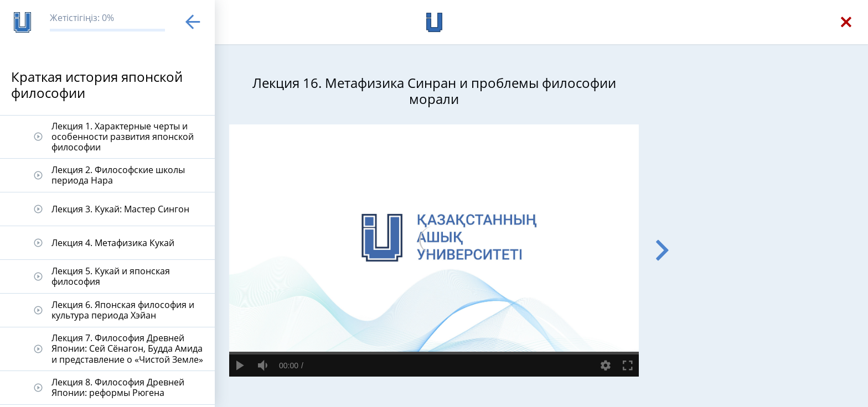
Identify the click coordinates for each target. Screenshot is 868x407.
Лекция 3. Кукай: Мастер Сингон (120, 209)
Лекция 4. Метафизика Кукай (113, 243)
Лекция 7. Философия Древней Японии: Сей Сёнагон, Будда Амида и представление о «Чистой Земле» (127, 348)
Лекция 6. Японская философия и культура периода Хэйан (123, 310)
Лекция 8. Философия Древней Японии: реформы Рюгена (118, 387)
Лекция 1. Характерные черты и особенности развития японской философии (123, 137)
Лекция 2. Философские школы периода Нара (118, 175)
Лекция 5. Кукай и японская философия (111, 276)
